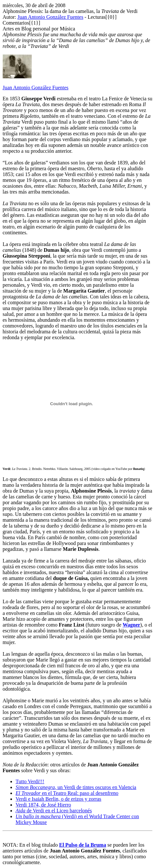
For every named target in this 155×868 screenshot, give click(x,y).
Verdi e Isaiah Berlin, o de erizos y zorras (58, 799)
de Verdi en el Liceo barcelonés (54, 811)
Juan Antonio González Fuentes (50, 17)
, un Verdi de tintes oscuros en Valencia (76, 787)
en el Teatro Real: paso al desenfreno (67, 793)
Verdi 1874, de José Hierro (43, 805)
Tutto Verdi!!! (30, 781)
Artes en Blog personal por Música (39, 29)
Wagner (131, 625)
